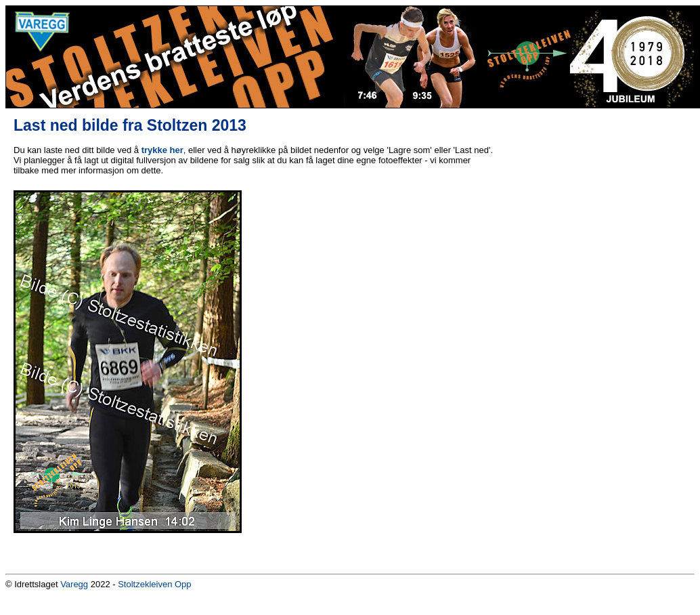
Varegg (74, 584)
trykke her (162, 150)
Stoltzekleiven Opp (154, 584)
